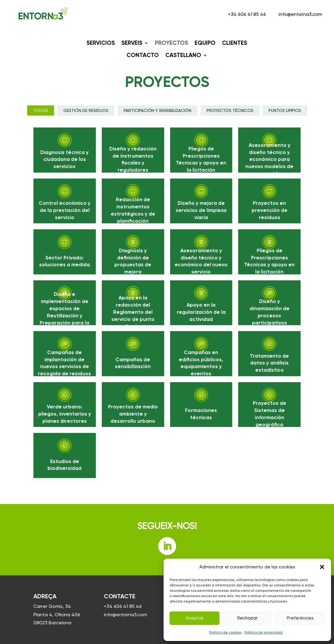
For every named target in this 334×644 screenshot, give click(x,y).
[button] (322, 567)
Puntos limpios (285, 110)
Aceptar (195, 618)
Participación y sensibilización (157, 110)
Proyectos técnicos (230, 110)
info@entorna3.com (300, 14)
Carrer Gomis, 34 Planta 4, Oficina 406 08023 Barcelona (57, 614)
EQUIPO (205, 43)
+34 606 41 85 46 (248, 14)
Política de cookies (225, 632)
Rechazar (247, 618)
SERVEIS (132, 43)
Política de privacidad (263, 632)
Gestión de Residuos (86, 110)
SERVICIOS (101, 43)
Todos (41, 110)
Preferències (300, 618)
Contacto (143, 55)
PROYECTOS (171, 43)
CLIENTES (235, 43)
